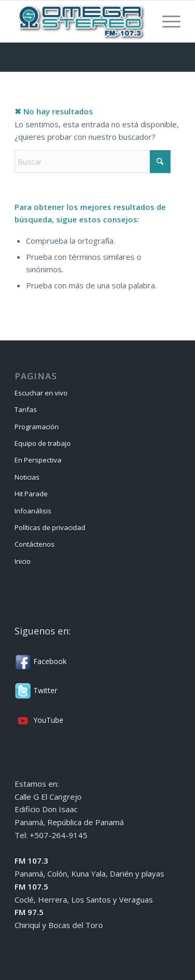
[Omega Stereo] (81, 21)
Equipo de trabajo (43, 443)
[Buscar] (93, 162)
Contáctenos (35, 544)
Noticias (27, 477)
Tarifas (26, 409)
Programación (37, 427)
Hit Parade (31, 494)
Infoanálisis (33, 511)
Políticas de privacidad (50, 527)
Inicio (23, 561)
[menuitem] (166, 21)
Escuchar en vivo (41, 393)
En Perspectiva (38, 460)
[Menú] (166, 21)
